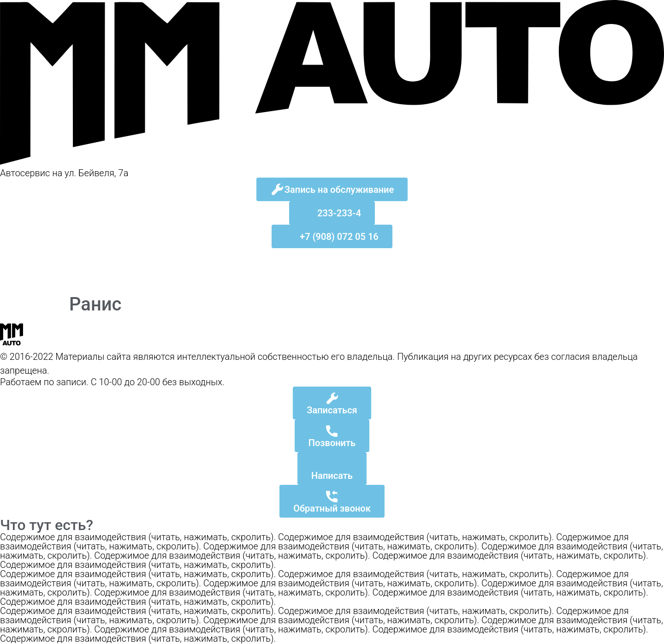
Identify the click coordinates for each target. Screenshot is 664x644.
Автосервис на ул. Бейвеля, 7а (64, 173)
